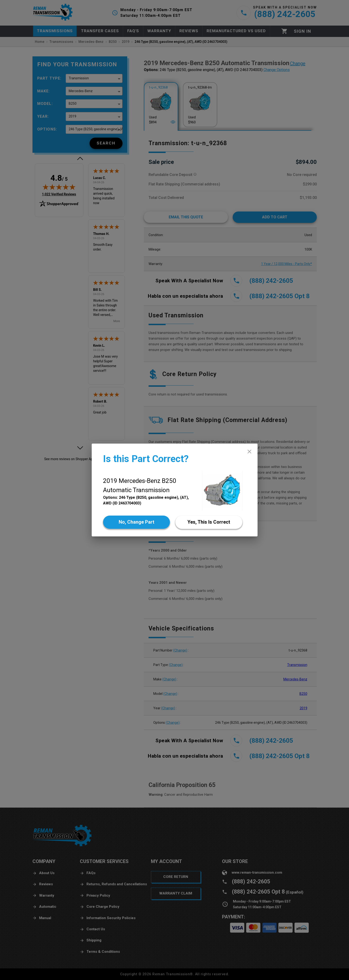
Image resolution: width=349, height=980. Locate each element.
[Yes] (209, 522)
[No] (136, 522)
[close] (249, 452)
